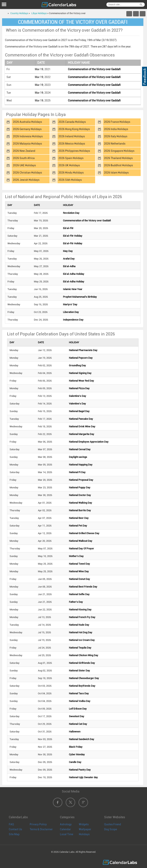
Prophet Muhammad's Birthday (80, 297)
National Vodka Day (80, 701)
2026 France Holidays (117, 122)
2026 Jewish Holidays (26, 180)
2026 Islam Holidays (116, 173)
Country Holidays (19, 13)
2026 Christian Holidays (27, 173)
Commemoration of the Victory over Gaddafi (94, 69)
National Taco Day (79, 693)
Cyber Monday (77, 754)
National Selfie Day (79, 594)
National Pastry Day (80, 770)
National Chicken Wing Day (84, 655)
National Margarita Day (82, 434)
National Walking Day (80, 503)
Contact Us (15, 829)
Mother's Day (76, 556)
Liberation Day (71, 312)
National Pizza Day (79, 388)
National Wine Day (79, 571)
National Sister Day (79, 671)
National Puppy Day (80, 487)
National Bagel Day (79, 411)
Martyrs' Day (70, 304)
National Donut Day (79, 579)
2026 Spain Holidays (71, 158)
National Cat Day (78, 724)
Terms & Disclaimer (41, 829)
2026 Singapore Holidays (119, 151)
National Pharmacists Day (83, 350)
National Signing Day (80, 373)
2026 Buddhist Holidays (118, 165)
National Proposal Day (81, 480)
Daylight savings (78, 457)
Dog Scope (111, 829)
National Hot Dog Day (81, 632)
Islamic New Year (73, 289)
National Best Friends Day (83, 587)
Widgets (84, 824)
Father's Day (76, 602)
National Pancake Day (81, 419)
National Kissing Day (80, 610)
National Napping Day (81, 465)
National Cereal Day (80, 449)
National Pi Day (77, 472)
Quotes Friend (113, 824)
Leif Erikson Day (78, 709)
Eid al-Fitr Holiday (73, 236)
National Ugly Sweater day (83, 777)
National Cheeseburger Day (84, 678)
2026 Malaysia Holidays (27, 144)
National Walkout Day (81, 541)
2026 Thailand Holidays (118, 158)
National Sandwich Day (82, 739)
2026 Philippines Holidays (74, 151)
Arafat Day (69, 259)
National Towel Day (79, 564)
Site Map (14, 834)
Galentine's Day (78, 396)
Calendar (65, 829)
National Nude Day (79, 625)
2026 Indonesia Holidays (28, 136)
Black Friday (76, 747)
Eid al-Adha (69, 266)
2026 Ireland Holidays (72, 136)
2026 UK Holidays (69, 165)
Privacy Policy (38, 824)
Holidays (84, 834)
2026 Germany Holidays (27, 129)
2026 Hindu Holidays (71, 173)
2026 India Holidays (116, 129)
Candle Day (75, 762)
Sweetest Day (77, 716)
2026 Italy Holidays (116, 136)
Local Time (67, 834)
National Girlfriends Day (82, 663)
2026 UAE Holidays (24, 165)
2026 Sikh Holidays (70, 180)
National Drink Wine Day (82, 426)
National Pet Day (78, 526)
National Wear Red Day (81, 381)
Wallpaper (85, 829)
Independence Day (73, 320)
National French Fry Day (82, 617)
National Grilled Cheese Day (84, 533)
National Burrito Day (80, 510)
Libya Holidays (39, 13)
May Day (68, 251)
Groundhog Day (77, 365)
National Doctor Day (80, 495)
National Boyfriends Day (82, 686)
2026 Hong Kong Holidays (74, 129)
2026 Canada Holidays (72, 122)
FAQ (11, 824)
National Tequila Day (80, 648)
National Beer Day (79, 518)
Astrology (66, 824)
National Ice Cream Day (82, 640)
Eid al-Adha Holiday (74, 274)
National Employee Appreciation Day (89, 442)
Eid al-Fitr (68, 228)
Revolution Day (71, 213)
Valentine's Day (77, 404)
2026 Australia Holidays (27, 122)
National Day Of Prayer (81, 549)
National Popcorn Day (81, 358)
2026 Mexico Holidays (72, 144)
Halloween (75, 732)
